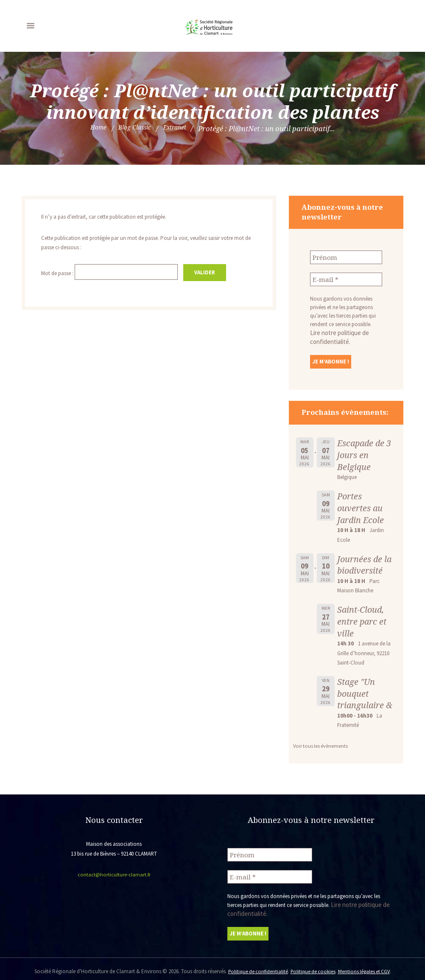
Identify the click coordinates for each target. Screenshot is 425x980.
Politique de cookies (313, 966)
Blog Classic (134, 128)
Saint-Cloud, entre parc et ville (363, 618)
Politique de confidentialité (256, 966)
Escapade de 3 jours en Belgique (366, 452)
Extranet (180, 128)
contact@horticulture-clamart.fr (114, 872)
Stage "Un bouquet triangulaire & (366, 691)
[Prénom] (346, 257)
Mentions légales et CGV (365, 966)
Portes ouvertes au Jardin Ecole (362, 505)
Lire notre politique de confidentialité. (345, 331)
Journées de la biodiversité (365, 562)
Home (92, 128)
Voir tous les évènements (321, 743)
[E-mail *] (346, 278)
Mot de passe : (112, 272)
